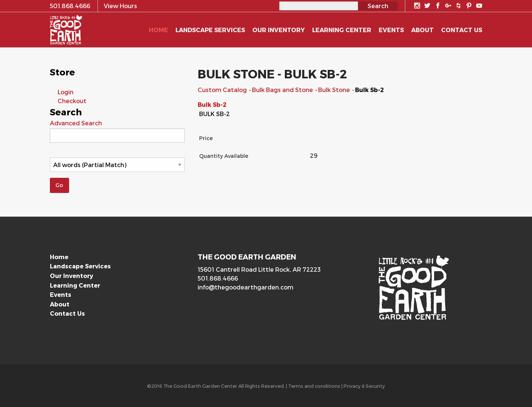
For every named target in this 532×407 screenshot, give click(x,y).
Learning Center (75, 285)
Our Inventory (71, 276)
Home (59, 257)
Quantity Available (224, 156)
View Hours (120, 6)
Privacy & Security (364, 386)
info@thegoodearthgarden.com (245, 287)
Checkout (72, 101)
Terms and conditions (314, 386)
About (60, 304)
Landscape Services (80, 266)
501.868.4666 (218, 278)
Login (66, 92)
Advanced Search (76, 123)
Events (61, 294)
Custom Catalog (223, 90)
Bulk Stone (335, 90)
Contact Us (67, 313)
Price (206, 138)
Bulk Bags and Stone (283, 90)
